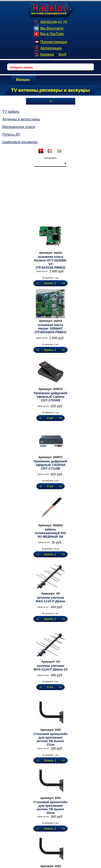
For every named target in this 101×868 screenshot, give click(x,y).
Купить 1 (50, 283)
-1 (37, 283)
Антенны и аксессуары (21, 119)
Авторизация (48, 48)
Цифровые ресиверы (20, 142)
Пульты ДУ (11, 134)
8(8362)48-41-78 (50, 22)
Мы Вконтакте (49, 28)
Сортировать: (50, 158)
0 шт (50, 418)
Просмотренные (50, 42)
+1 (63, 283)
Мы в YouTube (49, 34)
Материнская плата (18, 127)
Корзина (50, 54)
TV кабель (11, 112)
